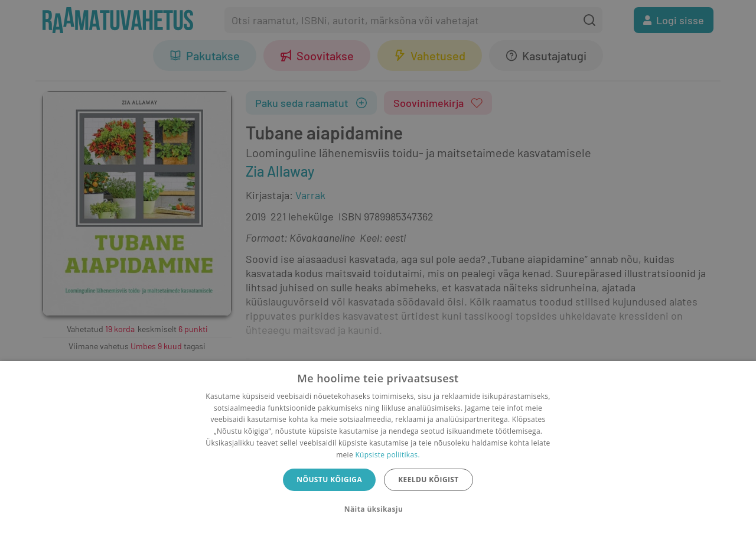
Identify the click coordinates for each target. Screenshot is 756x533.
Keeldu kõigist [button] (428, 480)
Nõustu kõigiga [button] (329, 480)
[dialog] (378, 447)
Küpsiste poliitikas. (387, 455)
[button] (378, 509)
